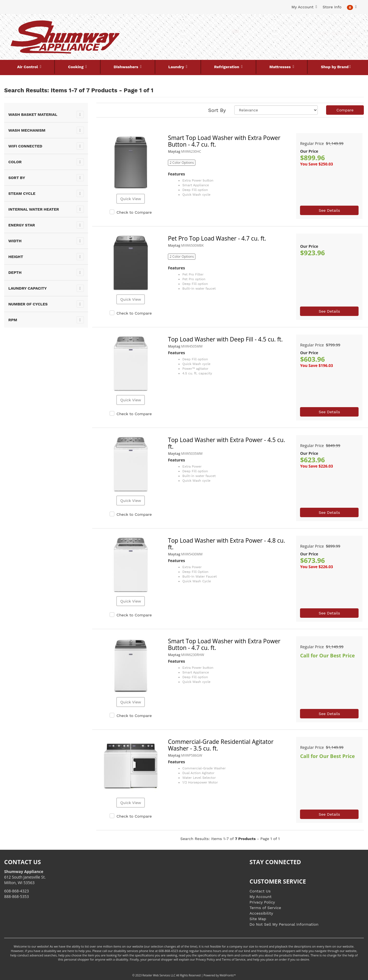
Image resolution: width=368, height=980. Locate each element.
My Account (260, 897)
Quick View (131, 199)
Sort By (217, 110)
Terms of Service (265, 908)
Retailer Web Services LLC (159, 975)
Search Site (184, 22)
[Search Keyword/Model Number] (181, 31)
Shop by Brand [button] (335, 67)
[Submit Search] (236, 31)
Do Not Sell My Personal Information (284, 924)
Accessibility (261, 913)
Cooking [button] (76, 67)
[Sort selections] (276, 110)
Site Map (258, 919)
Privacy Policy (262, 902)
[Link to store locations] (303, 43)
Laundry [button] (177, 67)
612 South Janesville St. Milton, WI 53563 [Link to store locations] (25, 877)
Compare (345, 110)
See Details (329, 210)
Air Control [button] (28, 67)
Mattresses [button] (281, 67)
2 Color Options (182, 163)
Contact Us (260, 891)
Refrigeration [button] (227, 67)
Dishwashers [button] (126, 67)
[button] (352, 7)
